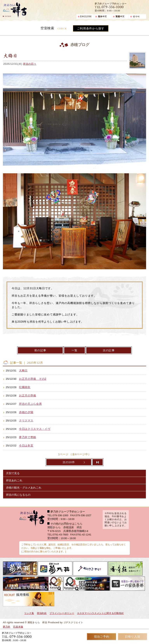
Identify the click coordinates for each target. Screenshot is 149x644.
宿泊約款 (42, 613)
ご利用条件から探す (91, 28)
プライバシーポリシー (62, 613)
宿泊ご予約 (102, 637)
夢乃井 (7, 627)
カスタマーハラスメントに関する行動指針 (100, 613)
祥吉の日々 (30, 64)
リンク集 (29, 613)
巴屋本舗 (18, 627)
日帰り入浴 (133, 637)
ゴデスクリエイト (73, 622)
